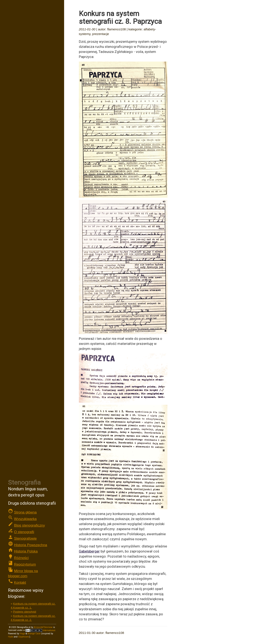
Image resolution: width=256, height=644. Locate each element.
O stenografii (24, 532)
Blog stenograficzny (30, 525)
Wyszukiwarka (25, 519)
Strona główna (25, 512)
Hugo (22, 634)
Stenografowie (25, 538)
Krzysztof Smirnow (43, 627)
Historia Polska (26, 551)
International (40, 630)
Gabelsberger (89, 551)
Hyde (11, 637)
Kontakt (20, 583)
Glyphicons (24, 637)
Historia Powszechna (31, 545)
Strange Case (34, 634)
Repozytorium (25, 564)
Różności (21, 558)
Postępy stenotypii (25, 612)
